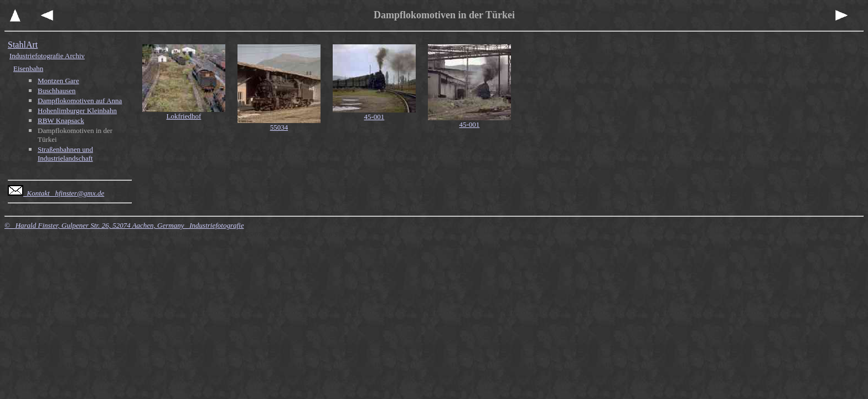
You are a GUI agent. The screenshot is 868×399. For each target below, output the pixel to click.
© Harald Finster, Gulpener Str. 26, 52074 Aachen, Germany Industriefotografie (124, 225)
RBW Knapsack (61, 121)
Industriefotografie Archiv (47, 56)
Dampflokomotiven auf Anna (80, 101)
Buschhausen (57, 91)
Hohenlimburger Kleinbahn (77, 111)
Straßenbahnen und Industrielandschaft (65, 154)
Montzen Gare (58, 81)
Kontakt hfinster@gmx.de (56, 193)
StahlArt (23, 45)
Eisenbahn (28, 68)
